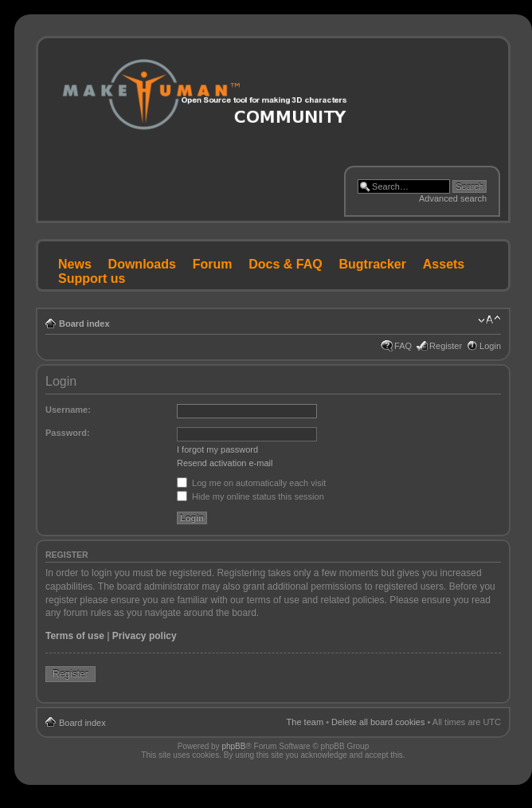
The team (305, 722)
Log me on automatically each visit (251, 483)
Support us (92, 278)
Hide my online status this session (250, 496)
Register (446, 346)
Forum (213, 264)
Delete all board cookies (378, 722)
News (75, 264)
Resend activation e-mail (225, 463)
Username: (68, 410)
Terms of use (75, 636)
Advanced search (453, 198)
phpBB (233, 746)
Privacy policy (145, 636)
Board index (84, 324)
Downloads (142, 264)
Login (490, 346)
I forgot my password (217, 449)
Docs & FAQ (285, 264)
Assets (444, 264)
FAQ (403, 346)
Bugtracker (373, 264)
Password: (68, 433)
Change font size (489, 320)
